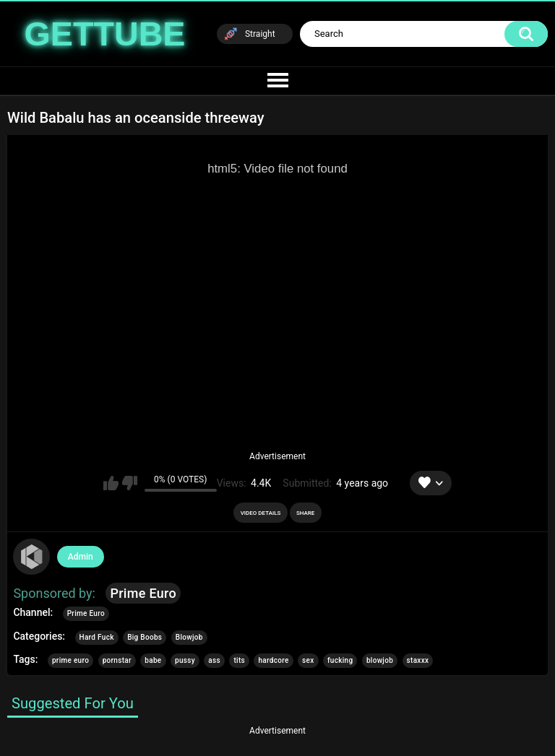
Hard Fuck (97, 637)
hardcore (273, 660)
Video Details (261, 513)
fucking (340, 660)
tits (239, 660)
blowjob (380, 660)
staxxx (418, 660)
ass (214, 660)
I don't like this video (130, 483)
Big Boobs (145, 637)
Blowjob (189, 637)
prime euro (70, 660)
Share (305, 513)
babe (153, 660)
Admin (81, 557)
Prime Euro (143, 593)
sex (308, 660)
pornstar (117, 660)
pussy (185, 660)
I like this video (111, 483)
